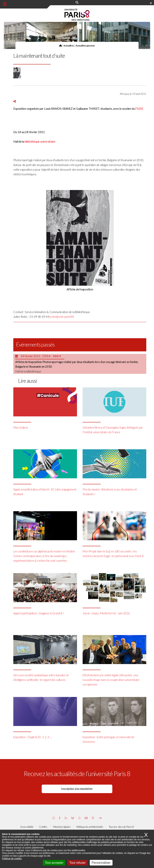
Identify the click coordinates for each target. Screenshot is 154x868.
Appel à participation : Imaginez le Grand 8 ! (38, 613)
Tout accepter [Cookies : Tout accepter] (54, 863)
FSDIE (139, 109)
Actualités (69, 45)
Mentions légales (62, 827)
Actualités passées (85, 45)
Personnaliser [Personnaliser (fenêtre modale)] (101, 863)
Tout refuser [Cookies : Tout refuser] (77, 863)
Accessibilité (27, 827)
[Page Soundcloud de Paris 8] (100, 818)
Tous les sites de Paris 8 (121, 827)
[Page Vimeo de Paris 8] (66, 818)
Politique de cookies (12, 859)
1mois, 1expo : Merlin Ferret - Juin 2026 (106, 613)
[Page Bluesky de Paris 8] (73, 818)
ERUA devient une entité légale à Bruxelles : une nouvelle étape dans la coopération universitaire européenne (111, 680)
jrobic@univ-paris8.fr (62, 317)
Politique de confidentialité (90, 827)
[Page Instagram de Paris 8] (54, 818)
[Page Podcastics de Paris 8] (93, 818)
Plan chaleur (21, 428)
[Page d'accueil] (60, 45)
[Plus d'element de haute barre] (151, 3)
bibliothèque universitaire (40, 142)
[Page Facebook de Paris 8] (60, 818)
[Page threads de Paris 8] (79, 818)
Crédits (43, 827)
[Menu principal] (5, 4)
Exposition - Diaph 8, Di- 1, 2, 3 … (32, 737)
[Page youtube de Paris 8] (86, 818)
